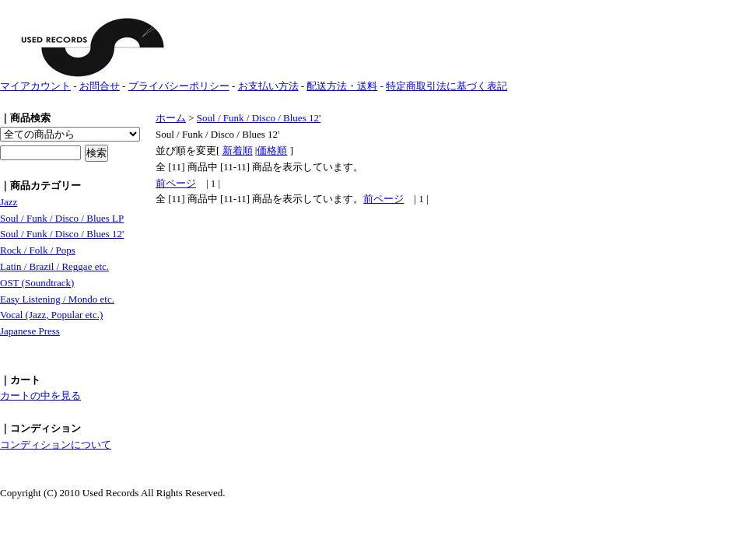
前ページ (176, 183)
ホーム (171, 118)
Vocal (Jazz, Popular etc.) (51, 315)
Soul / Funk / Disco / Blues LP (62, 218)
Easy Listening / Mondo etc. (57, 299)
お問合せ (100, 86)
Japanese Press (30, 331)
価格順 (272, 150)
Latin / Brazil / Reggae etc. (54, 266)
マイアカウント (35, 86)
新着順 (238, 150)
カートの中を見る (40, 395)
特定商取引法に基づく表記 (447, 86)
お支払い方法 (268, 86)
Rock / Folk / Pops (38, 250)
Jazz (9, 202)
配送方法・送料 (342, 86)
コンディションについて (56, 444)
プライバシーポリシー (179, 86)
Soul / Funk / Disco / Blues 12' (62, 234)
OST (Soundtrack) (37, 283)
